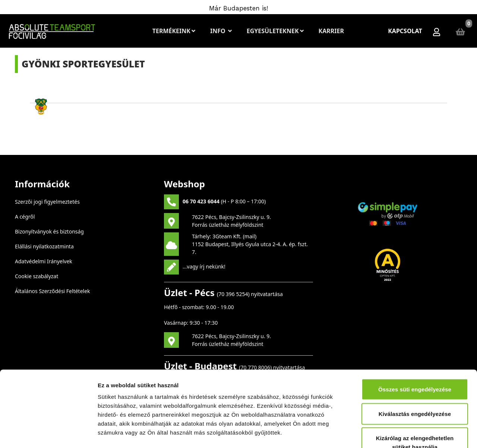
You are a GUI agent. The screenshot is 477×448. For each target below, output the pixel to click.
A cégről (25, 217)
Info (221, 31)
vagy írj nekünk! (206, 266)
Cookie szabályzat (37, 276)
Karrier (331, 31)
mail (250, 236)
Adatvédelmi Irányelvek (44, 261)
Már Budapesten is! (238, 8)
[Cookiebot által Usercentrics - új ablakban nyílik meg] (48, 433)
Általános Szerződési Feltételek (53, 291)
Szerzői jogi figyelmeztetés (47, 202)
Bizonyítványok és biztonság (49, 231)
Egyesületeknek (275, 31)
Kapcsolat (405, 31)
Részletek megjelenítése (424, 433)
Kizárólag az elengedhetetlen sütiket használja (415, 395)
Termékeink (174, 31)
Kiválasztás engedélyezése (415, 366)
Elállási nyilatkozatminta (44, 246)
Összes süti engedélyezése (415, 341)
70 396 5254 (233, 294)
